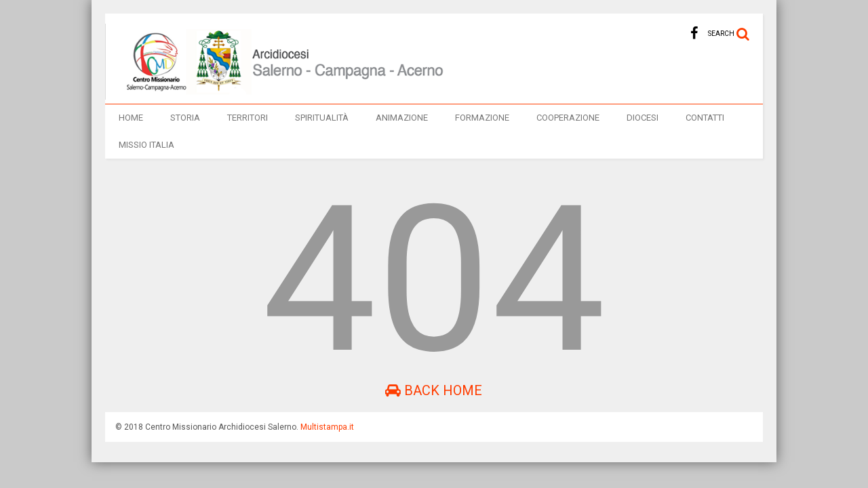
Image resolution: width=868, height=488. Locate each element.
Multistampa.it (327, 427)
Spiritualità (322, 118)
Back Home (434, 390)
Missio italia (146, 145)
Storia (185, 118)
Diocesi (643, 118)
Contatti (705, 118)
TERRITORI (248, 118)
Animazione (402, 118)
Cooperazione (568, 118)
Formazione (482, 118)
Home (131, 118)
